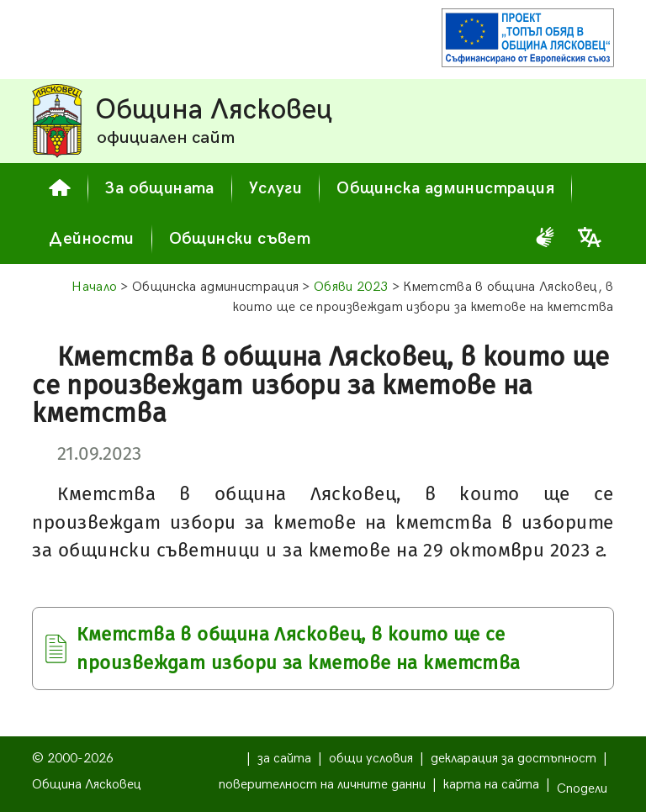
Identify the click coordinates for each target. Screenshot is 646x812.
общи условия (371, 759)
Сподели (582, 789)
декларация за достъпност (514, 759)
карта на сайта (491, 785)
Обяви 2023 (351, 287)
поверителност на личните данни (322, 785)
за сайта (284, 759)
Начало (94, 287)
